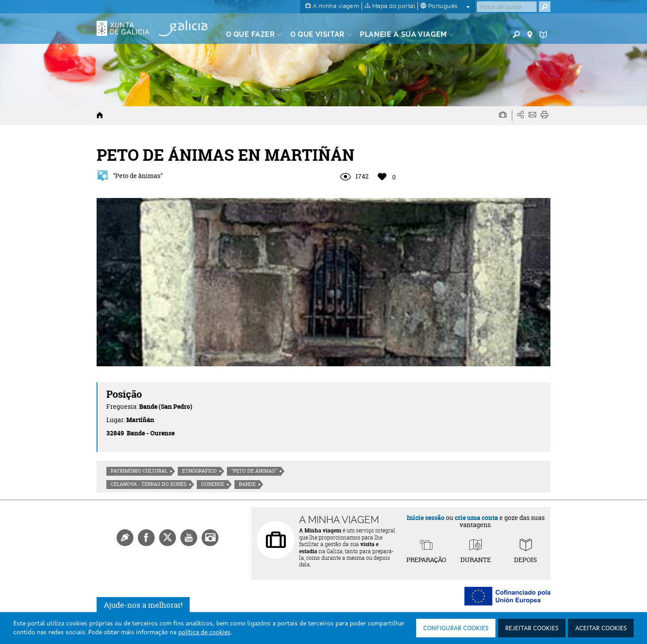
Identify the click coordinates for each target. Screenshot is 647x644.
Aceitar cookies (601, 628)
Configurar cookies (456, 628)
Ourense (213, 484)
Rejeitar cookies (532, 628)
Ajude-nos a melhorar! (143, 605)
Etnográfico (199, 471)
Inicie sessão (426, 518)
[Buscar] (507, 7)
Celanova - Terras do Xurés (149, 484)
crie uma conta (476, 518)
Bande (247, 484)
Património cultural (139, 471)
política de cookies (204, 632)
